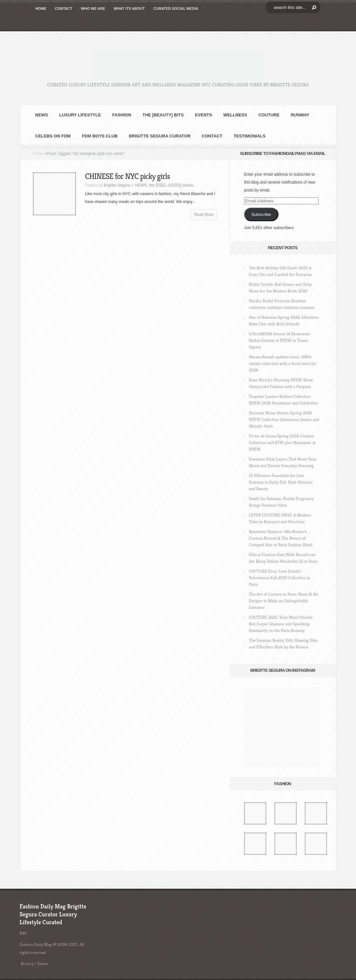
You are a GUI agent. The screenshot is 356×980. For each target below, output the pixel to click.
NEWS (42, 115)
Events (204, 115)
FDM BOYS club (100, 136)
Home (38, 154)
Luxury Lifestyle (80, 115)
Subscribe (261, 214)
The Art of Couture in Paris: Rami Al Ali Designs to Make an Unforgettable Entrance (284, 601)
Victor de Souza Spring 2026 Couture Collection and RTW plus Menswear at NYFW (282, 443)
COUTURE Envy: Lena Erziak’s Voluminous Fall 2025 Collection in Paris (280, 578)
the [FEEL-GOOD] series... (173, 185)
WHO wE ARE (93, 9)
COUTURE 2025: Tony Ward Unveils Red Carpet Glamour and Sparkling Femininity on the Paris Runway (281, 624)
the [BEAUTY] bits (163, 115)
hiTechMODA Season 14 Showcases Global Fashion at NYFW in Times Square (280, 340)
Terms (43, 964)
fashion (122, 115)
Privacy (27, 964)
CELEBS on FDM (53, 136)
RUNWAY (300, 115)
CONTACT (64, 9)
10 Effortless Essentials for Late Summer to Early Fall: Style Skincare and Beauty (281, 482)
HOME (41, 9)
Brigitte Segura (117, 185)
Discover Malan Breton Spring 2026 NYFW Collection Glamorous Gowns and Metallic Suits (284, 419)
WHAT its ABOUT (129, 9)
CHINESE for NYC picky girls (128, 176)
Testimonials (250, 136)
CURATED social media (176, 9)
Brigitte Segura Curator (160, 136)
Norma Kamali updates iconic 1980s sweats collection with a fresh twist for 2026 (283, 363)
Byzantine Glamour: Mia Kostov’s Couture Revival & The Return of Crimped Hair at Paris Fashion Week (281, 538)
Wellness (235, 115)
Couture (269, 115)
